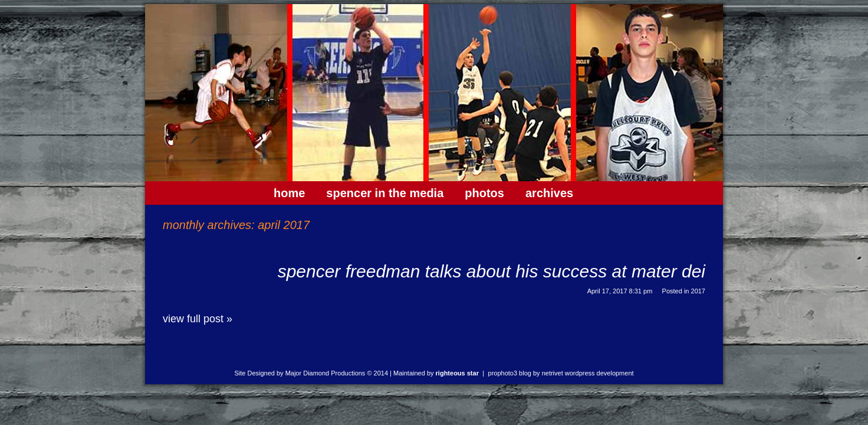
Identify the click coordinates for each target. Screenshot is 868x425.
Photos (484, 193)
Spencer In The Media (385, 193)
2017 (698, 291)
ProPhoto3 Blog (510, 373)
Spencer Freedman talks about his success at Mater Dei (491, 271)
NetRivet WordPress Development (588, 373)
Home (289, 193)
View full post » (198, 319)
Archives (549, 193)
